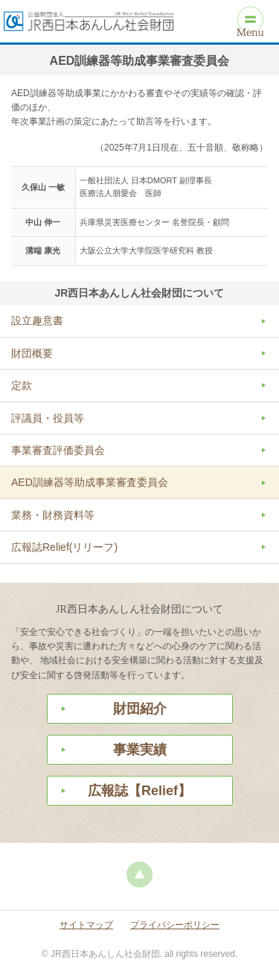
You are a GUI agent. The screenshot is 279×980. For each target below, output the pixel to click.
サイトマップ (86, 925)
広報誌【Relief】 (139, 791)
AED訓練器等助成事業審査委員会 (90, 482)
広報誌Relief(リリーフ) (64, 547)
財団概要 (32, 353)
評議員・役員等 (48, 418)
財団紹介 (140, 709)
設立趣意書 (37, 320)
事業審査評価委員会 (58, 450)
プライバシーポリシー (175, 925)
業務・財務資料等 (53, 515)
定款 (22, 385)
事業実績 (140, 750)
